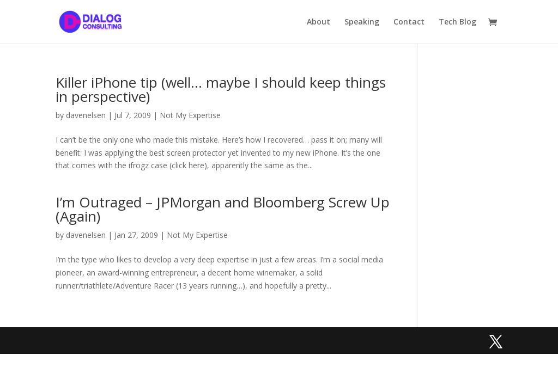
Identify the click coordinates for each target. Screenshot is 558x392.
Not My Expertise (190, 115)
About (319, 22)
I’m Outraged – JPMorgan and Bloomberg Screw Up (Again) (223, 209)
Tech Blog (457, 22)
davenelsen (86, 115)
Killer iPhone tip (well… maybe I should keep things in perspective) (221, 89)
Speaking (362, 22)
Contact (409, 22)
